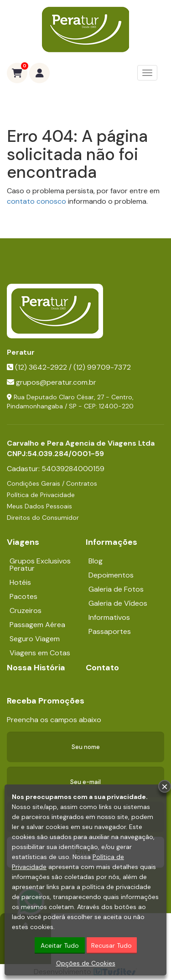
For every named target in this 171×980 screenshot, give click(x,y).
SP (73, 406)
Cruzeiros (26, 611)
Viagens (23, 542)
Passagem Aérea (37, 625)
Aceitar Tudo (60, 946)
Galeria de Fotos (116, 589)
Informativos (109, 617)
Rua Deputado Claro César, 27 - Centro (73, 397)
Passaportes (110, 631)
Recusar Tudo (111, 946)
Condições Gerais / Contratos (52, 483)
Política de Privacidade (41, 495)
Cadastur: (56, 469)
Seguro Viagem (35, 639)
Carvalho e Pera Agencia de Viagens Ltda (81, 443)
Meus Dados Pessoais (39, 506)
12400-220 (116, 406)
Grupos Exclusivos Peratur (40, 565)
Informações (111, 542)
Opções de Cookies (86, 964)
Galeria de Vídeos (118, 603)
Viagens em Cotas (40, 653)
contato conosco (36, 201)
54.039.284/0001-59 (66, 454)
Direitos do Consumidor (43, 518)
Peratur (21, 352)
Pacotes (23, 596)
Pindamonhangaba (35, 406)
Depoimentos (111, 575)
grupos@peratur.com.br (56, 382)
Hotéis (20, 582)
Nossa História (36, 668)
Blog (96, 561)
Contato (102, 668)
